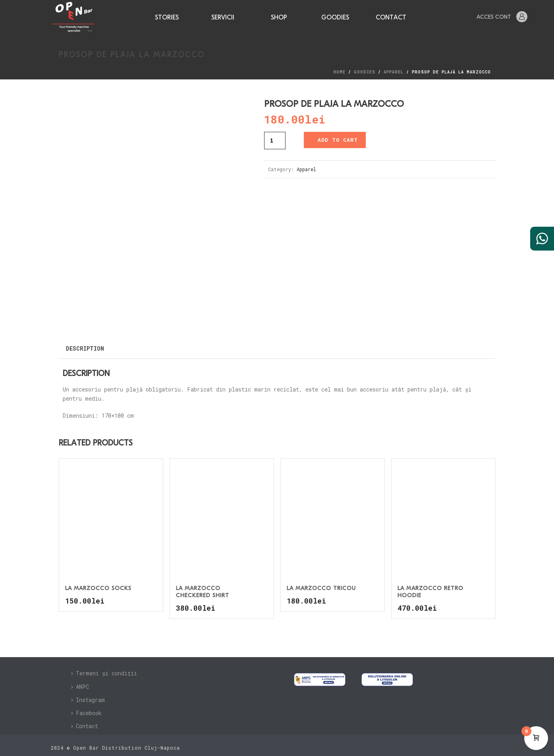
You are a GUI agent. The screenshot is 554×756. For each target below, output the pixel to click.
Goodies (335, 18)
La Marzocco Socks (98, 586)
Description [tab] (85, 346)
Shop (279, 18)
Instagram (88, 697)
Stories (167, 18)
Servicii (223, 18)
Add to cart (338, 140)
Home (340, 72)
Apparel (394, 72)
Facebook (86, 711)
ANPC (80, 684)
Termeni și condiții (104, 671)
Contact (391, 18)
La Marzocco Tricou (321, 586)
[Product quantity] (275, 141)
